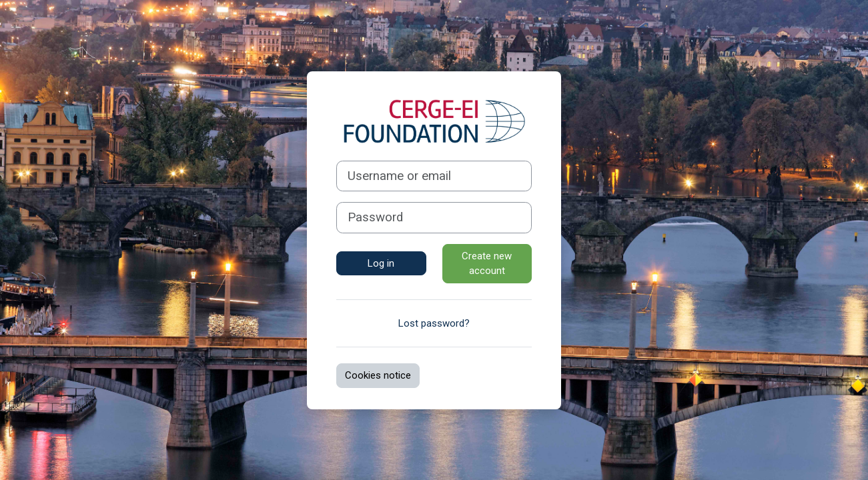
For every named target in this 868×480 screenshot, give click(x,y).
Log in (381, 263)
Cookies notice (378, 375)
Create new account (487, 264)
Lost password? (434, 323)
